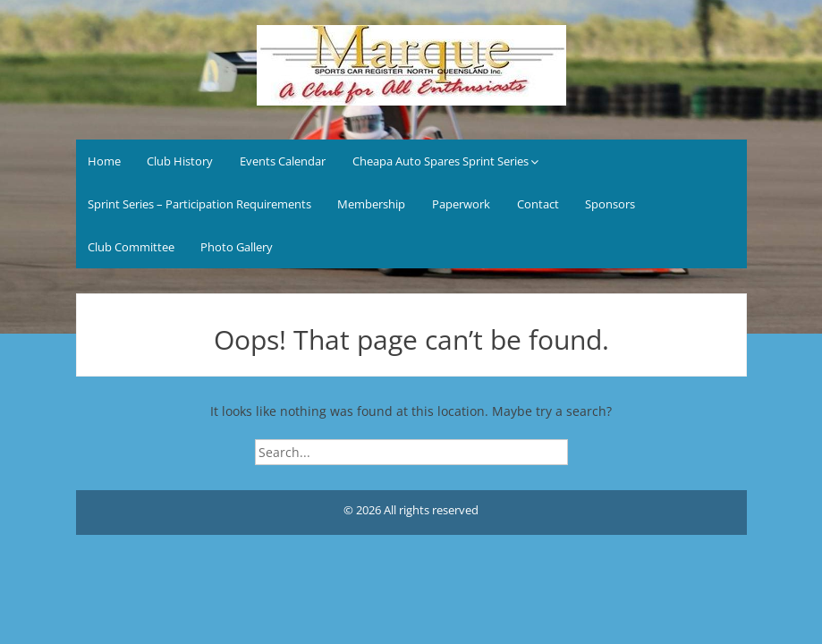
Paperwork (461, 204)
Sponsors (610, 204)
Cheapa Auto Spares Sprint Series (441, 161)
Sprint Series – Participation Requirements (199, 204)
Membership (371, 204)
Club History (180, 161)
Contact (538, 204)
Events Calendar (283, 161)
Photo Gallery (237, 247)
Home (104, 161)
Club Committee (131, 247)
